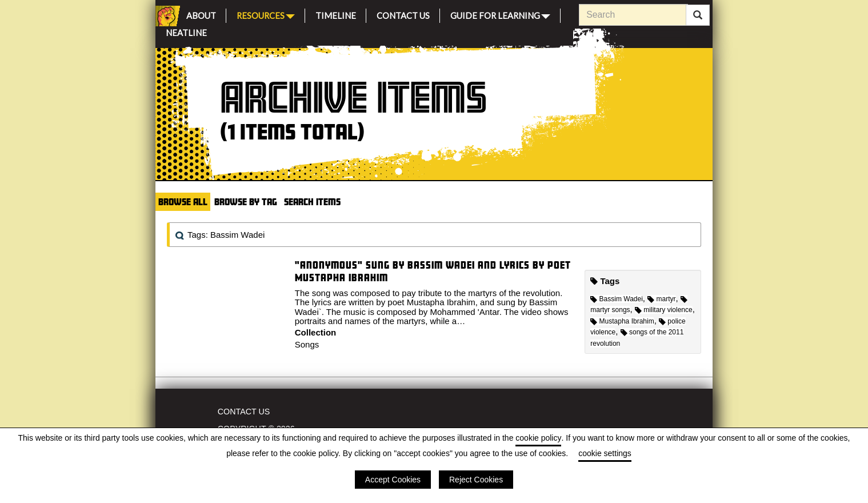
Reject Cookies (476, 480)
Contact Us (403, 14)
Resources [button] (266, 15)
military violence (664, 310)
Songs (307, 344)
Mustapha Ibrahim (622, 321)
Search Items (312, 201)
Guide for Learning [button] (500, 15)
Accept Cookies (393, 480)
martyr (661, 299)
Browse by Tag (246, 201)
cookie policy (538, 438)
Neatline (186, 31)
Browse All (183, 201)
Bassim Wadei (617, 299)
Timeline (336, 14)
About (201, 14)
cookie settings (605, 453)
